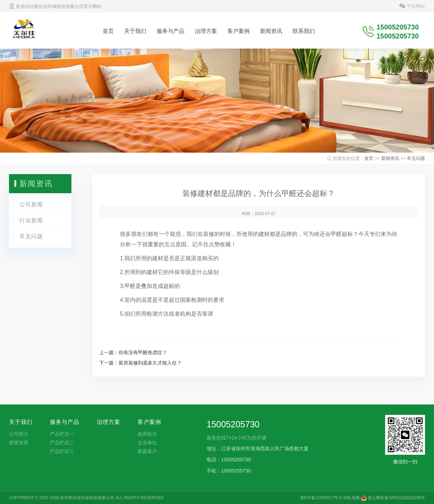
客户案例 (238, 31)
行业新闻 (31, 220)
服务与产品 (171, 31)
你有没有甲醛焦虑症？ (143, 352)
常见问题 (416, 158)
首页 (108, 31)
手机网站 (412, 6)
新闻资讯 (271, 31)
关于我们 (135, 31)
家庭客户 (147, 451)
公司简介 (19, 434)
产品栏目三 (62, 451)
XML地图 (351, 498)
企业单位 (147, 443)
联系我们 (304, 31)
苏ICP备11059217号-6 (321, 498)
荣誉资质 (19, 443)
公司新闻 (31, 204)
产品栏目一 (62, 434)
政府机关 (147, 434)
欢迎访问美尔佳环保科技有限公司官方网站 (55, 6)
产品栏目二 (62, 443)
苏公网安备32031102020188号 (393, 498)
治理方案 (206, 31)
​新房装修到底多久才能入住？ (150, 363)
